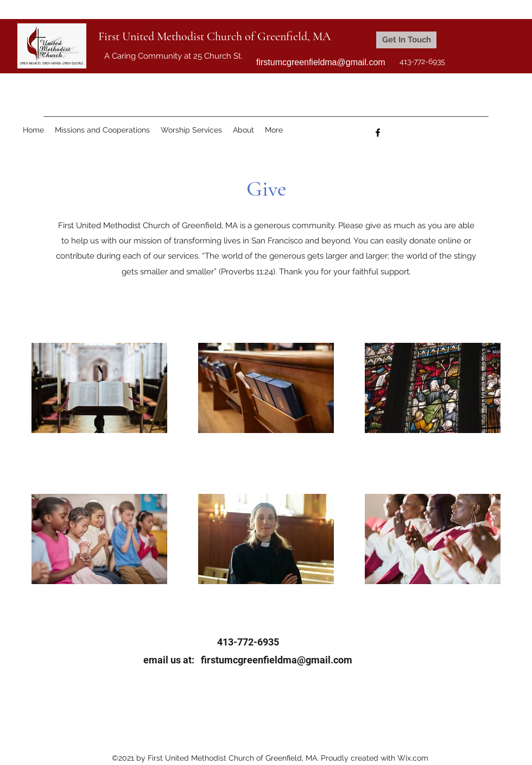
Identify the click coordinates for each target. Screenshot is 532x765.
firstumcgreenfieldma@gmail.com (321, 62)
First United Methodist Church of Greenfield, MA (214, 36)
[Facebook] (378, 133)
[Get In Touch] (406, 40)
